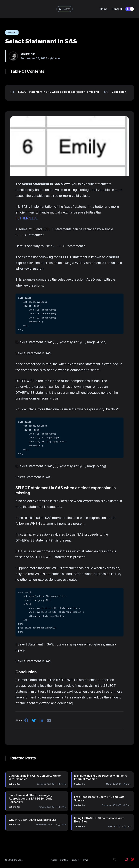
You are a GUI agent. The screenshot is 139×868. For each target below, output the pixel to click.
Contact (117, 9)
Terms (85, 860)
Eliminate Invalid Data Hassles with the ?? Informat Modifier (101, 778)
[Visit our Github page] (115, 860)
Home (104, 9)
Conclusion (28, 672)
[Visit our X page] (121, 860)
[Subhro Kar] (15, 56)
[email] (50, 721)
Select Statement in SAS (41, 41)
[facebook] (27, 721)
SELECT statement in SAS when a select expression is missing (66, 490)
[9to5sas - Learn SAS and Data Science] (24, 9)
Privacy (75, 860)
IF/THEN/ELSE (27, 219)
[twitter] (34, 721)
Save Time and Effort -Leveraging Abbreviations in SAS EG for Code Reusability (31, 799)
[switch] (130, 9)
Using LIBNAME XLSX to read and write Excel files (99, 820)
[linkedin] (42, 721)
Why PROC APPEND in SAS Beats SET (33, 820)
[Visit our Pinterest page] (132, 860)
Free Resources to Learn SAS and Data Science (99, 799)
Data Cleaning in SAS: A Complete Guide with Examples (35, 778)
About (54, 860)
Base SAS (13, 32)
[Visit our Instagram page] (126, 860)
